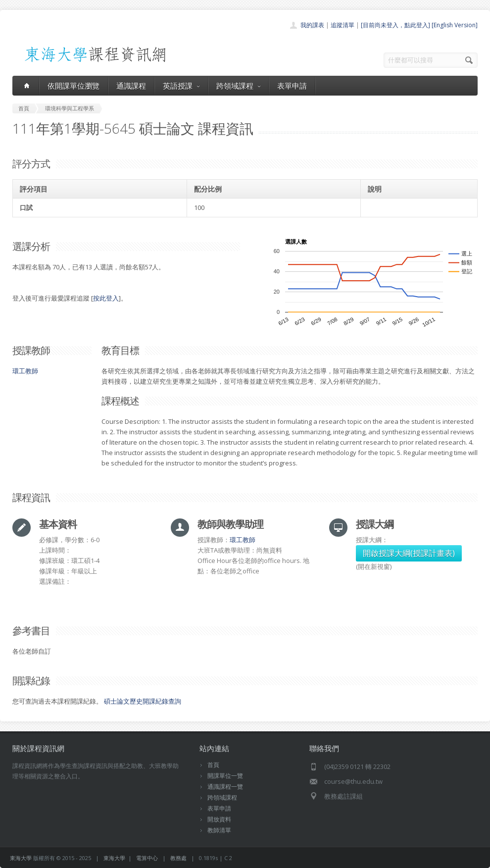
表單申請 (292, 86)
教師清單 (219, 830)
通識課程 (131, 86)
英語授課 (181, 86)
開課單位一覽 (225, 776)
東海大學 (21, 858)
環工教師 (25, 371)
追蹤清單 (343, 25)
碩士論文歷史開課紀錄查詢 (143, 701)
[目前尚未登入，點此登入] (395, 25)
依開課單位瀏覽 (73, 86)
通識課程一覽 (225, 787)
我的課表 (312, 25)
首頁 (213, 765)
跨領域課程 (238, 86)
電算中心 (147, 858)
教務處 (178, 858)
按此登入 (106, 298)
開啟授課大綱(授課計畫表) (409, 553)
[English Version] (455, 25)
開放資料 (219, 819)
